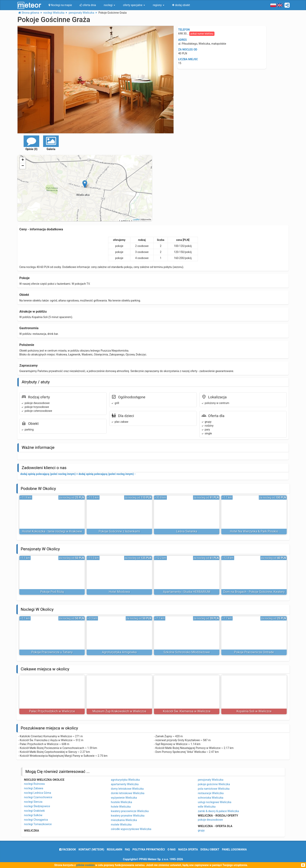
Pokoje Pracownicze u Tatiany (52, 652)
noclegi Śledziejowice (37, 806)
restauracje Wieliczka (211, 793)
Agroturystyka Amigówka (119, 652)
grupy (201, 830)
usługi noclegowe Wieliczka (215, 802)
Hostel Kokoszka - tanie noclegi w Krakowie (52, 531)
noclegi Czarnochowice (38, 797)
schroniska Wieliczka (211, 798)
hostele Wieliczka (121, 802)
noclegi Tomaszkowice (38, 824)
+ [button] (23, 160)
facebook (68, 849)
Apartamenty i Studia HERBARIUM (187, 592)
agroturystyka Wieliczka (125, 780)
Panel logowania (234, 849)
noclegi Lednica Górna (38, 793)
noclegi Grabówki (34, 811)
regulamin (114, 849)
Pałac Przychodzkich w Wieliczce (52, 711)
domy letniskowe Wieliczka (127, 789)
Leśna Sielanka (187, 531)
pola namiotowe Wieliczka (214, 789)
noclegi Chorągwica (36, 820)
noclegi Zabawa (34, 788)
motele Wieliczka (121, 825)
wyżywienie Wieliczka (124, 798)
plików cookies (85, 865)
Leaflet (136, 219)
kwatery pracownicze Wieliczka (130, 811)
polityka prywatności (149, 849)
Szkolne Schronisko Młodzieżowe (187, 652)
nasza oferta (188, 849)
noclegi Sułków (33, 815)
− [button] (23, 166)
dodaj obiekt (210, 849)
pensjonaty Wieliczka (211, 780)
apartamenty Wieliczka (125, 784)
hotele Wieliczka (121, 807)
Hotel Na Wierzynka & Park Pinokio (254, 531)
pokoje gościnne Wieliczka (214, 784)
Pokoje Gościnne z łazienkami (119, 531)
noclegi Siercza (33, 802)
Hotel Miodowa (119, 592)
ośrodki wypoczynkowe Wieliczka (131, 829)
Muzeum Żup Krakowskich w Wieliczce (119, 711)
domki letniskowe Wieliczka (128, 793)
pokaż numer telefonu (202, 34)
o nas (172, 849)
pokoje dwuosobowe (210, 820)
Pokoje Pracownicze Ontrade (254, 652)
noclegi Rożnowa (34, 784)
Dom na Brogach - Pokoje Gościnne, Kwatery (254, 592)
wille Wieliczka (207, 807)
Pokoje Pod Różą (52, 592)
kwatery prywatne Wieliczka (128, 816)
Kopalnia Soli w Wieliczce (254, 711)
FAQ (127, 849)
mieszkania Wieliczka (124, 820)
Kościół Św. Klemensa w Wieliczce (187, 711)
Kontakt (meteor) (91, 849)
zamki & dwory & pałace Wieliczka (218, 811)
